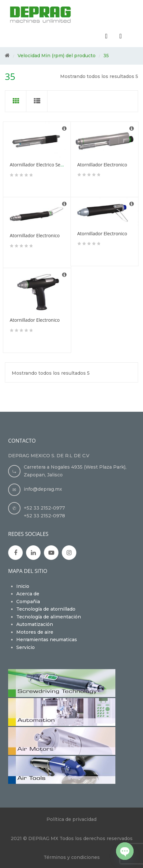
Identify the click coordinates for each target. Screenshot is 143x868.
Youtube (51, 553)
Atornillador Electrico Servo (39, 165)
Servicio (26, 647)
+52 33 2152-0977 (44, 508)
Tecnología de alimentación (49, 617)
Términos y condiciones (72, 857)
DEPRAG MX (43, 838)
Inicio (23, 586)
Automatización (35, 624)
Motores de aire (35, 632)
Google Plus (33, 553)
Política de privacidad (71, 819)
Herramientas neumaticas (47, 640)
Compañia (28, 602)
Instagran (69, 553)
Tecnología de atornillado (46, 609)
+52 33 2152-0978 (44, 516)
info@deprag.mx (43, 489)
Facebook (16, 553)
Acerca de (28, 594)
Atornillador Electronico (102, 165)
